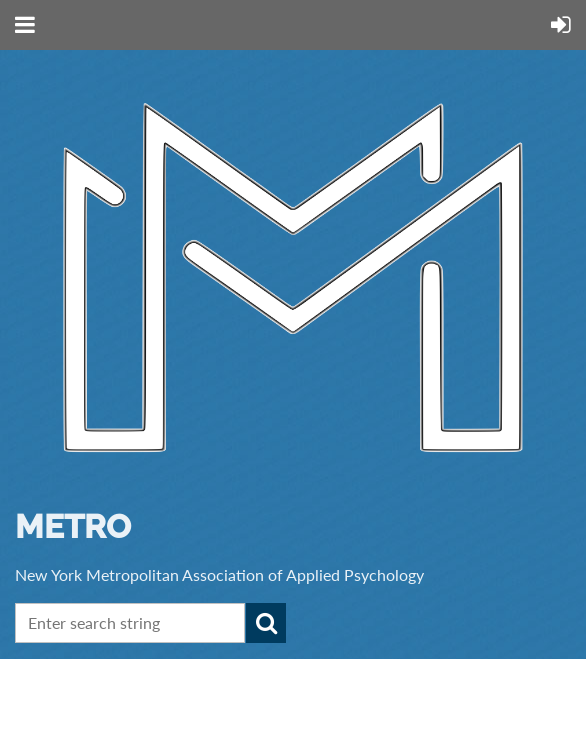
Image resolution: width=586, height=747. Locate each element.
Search (266, 623)
